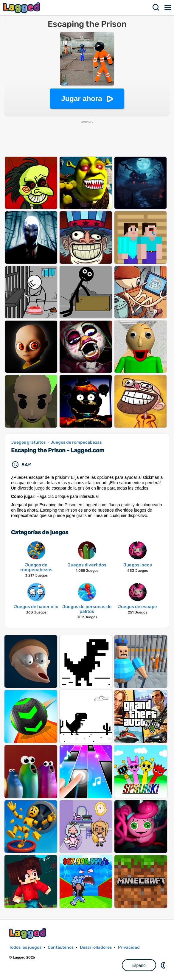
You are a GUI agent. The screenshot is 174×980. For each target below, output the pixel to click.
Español (139, 965)
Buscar (156, 7)
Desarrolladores (96, 947)
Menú (168, 7)
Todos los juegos (25, 947)
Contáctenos (61, 947)
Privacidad (129, 947)
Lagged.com (28, 933)
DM (164, 965)
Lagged (22, 8)
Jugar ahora (81, 98)
